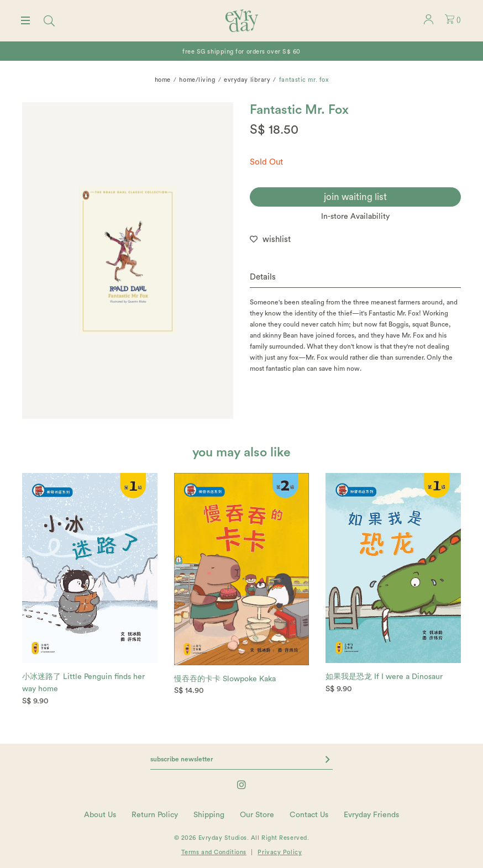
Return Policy (155, 815)
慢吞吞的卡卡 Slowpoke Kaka (225, 679)
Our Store (257, 815)
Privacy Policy (280, 852)
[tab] (355, 278)
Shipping (209, 815)
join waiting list (355, 197)
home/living (197, 80)
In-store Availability (355, 217)
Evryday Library (247, 80)
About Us (100, 815)
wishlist (277, 240)
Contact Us (309, 815)
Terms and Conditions (214, 852)
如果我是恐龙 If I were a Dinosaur (384, 677)
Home (163, 80)
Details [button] (263, 277)
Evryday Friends (371, 815)
